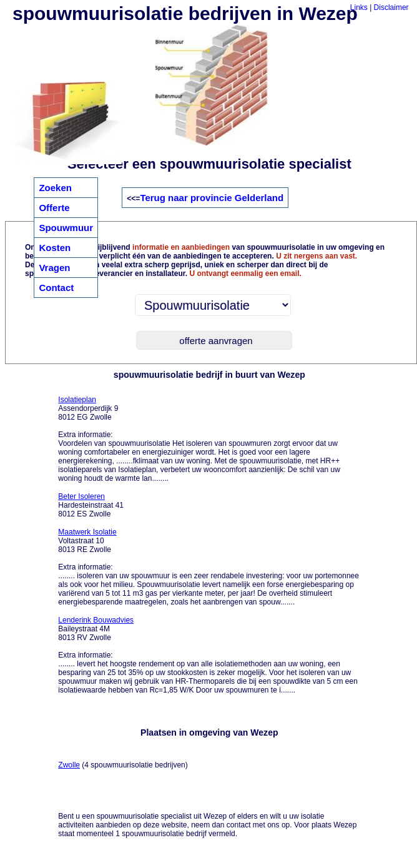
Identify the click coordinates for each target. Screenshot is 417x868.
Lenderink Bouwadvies (96, 620)
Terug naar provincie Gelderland (212, 198)
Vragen (54, 268)
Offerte (54, 208)
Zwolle (69, 765)
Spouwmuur (66, 228)
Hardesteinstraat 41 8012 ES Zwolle (91, 505)
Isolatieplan (77, 400)
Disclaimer (391, 7)
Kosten (55, 248)
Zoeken (55, 188)
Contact (56, 288)
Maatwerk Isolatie (87, 532)
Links (359, 7)
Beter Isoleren (81, 496)
